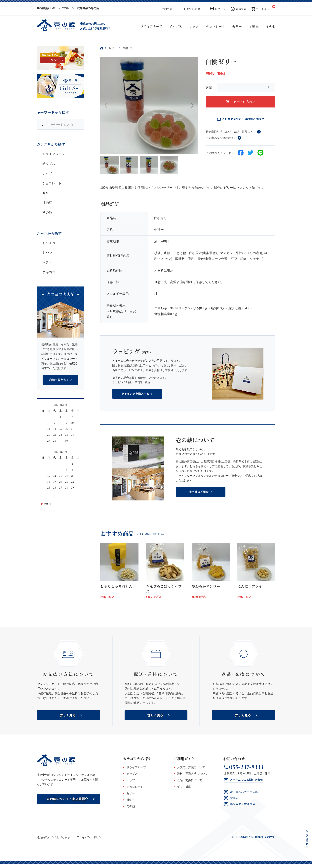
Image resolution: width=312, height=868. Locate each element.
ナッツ (194, 26)
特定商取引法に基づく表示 (53, 837)
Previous (106, 105)
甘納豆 (254, 26)
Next (192, 105)
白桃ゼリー (130, 48)
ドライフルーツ (151, 26)
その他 (271, 26)
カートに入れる (241, 102)
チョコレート (215, 26)
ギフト (47, 262)
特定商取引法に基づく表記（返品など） (231, 132)
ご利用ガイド (170, 9)
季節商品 (48, 272)
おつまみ (48, 243)
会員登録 (241, 9)
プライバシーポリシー (90, 837)
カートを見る (264, 9)
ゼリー (237, 26)
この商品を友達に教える (221, 138)
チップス (176, 26)
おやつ (47, 253)
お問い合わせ (192, 9)
